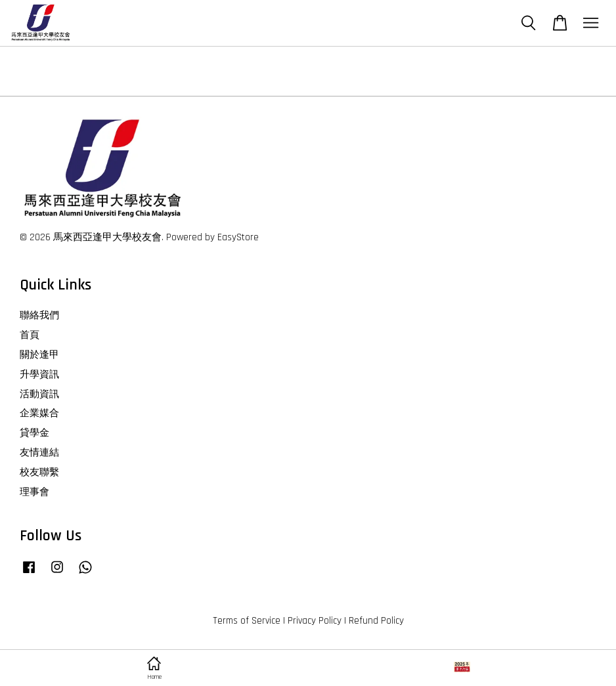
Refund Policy (376, 621)
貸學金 (34, 433)
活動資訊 (39, 394)
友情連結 (39, 453)
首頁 (30, 335)
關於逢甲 (39, 355)
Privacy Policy (315, 621)
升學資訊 (39, 375)
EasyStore (238, 237)
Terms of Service (247, 621)
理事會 (34, 492)
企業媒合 (39, 413)
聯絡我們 (39, 315)
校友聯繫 (39, 472)
